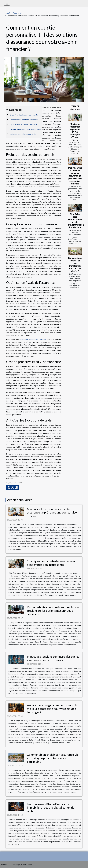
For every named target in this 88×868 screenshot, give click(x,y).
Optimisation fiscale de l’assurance (24, 125)
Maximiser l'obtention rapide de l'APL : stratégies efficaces (75, 131)
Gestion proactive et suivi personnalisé (25, 129)
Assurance (17, 13)
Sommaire (15, 110)
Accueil (7, 13)
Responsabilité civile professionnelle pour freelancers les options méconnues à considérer (53, 610)
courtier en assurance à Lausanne (33, 340)
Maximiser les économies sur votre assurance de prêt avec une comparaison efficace (75, 176)
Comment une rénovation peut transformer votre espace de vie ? (75, 265)
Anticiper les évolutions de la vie (23, 134)
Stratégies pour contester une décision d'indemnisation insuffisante (76, 221)
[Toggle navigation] (7, 4)
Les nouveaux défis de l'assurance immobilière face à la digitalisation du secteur (51, 808)
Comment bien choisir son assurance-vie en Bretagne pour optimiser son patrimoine (53, 758)
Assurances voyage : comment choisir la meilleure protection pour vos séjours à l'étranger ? (52, 709)
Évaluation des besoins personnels (24, 115)
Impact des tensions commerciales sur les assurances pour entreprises (53, 658)
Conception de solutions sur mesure (24, 120)
